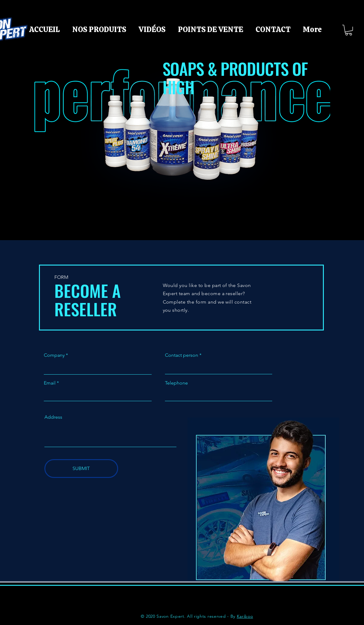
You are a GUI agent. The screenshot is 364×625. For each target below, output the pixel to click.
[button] (349, 30)
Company (54, 355)
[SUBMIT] (81, 469)
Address (53, 417)
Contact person (182, 355)
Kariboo (245, 616)
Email (50, 383)
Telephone (176, 383)
